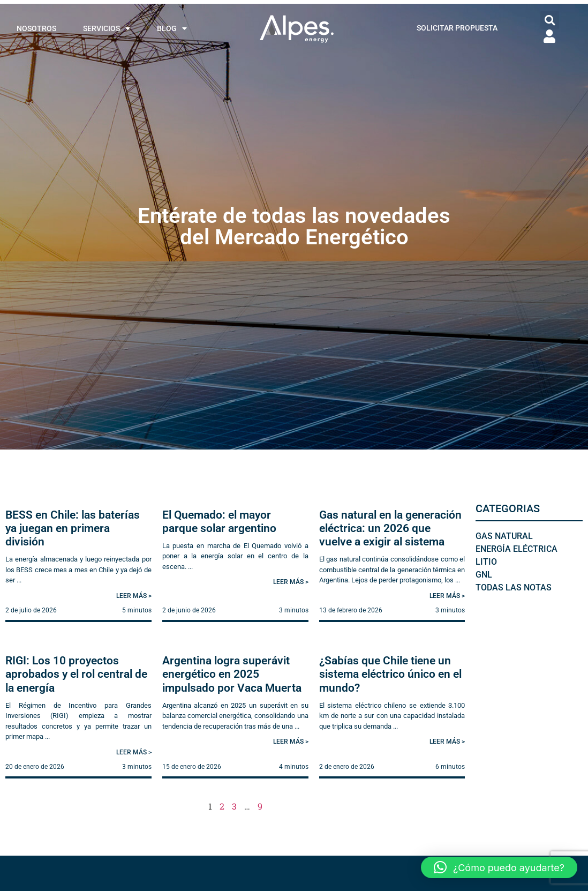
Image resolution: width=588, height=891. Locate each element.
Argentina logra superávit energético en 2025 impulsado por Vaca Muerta (232, 674)
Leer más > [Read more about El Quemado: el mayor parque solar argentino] (291, 582)
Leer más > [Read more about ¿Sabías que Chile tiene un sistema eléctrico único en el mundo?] (447, 742)
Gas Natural (504, 536)
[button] (550, 20)
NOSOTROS (36, 29)
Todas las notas (514, 587)
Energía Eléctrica (517, 549)
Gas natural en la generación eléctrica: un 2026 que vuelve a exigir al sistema (390, 528)
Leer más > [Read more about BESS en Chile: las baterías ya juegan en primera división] (134, 596)
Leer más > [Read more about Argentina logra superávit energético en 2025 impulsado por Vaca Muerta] (291, 742)
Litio (486, 562)
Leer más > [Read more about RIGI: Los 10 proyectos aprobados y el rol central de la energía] (134, 752)
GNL (484, 575)
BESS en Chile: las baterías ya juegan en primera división (73, 528)
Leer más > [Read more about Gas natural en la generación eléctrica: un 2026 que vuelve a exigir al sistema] (447, 596)
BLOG (172, 28)
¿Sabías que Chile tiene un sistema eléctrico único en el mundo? (390, 674)
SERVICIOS (107, 28)
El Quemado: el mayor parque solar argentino (219, 522)
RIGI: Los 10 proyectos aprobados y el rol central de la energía (76, 674)
